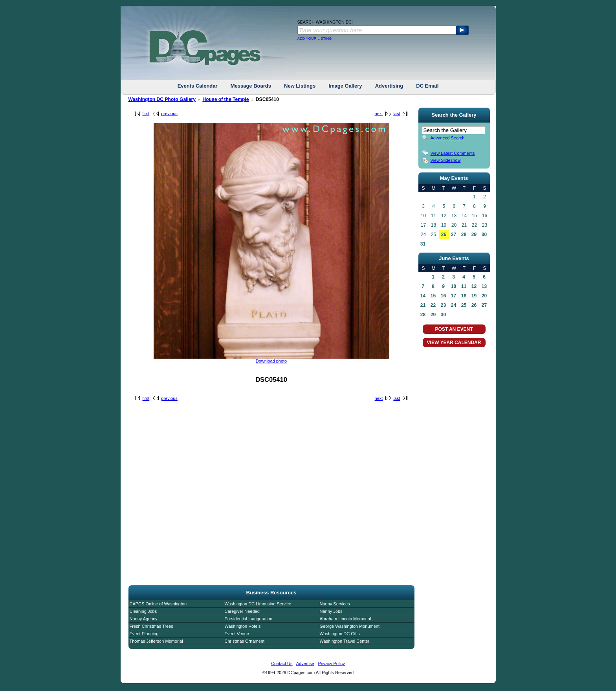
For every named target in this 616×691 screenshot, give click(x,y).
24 (454, 305)
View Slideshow (446, 160)
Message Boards (251, 86)
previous (169, 114)
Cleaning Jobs (143, 611)
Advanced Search (448, 138)
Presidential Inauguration (249, 619)
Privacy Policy (331, 664)
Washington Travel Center (345, 641)
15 (433, 296)
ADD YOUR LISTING (315, 38)
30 (484, 235)
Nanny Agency (144, 619)
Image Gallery (345, 86)
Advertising (389, 86)
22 (433, 305)
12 (474, 286)
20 (484, 296)
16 (443, 296)
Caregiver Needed (242, 611)
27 (454, 235)
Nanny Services (335, 604)
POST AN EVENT (454, 329)
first (146, 114)
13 (484, 286)
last (397, 114)
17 (454, 296)
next (379, 114)
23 (443, 305)
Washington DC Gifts (340, 634)
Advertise (305, 664)
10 (454, 286)
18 (464, 296)
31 (423, 244)
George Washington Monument (350, 626)
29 (474, 235)
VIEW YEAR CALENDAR (454, 343)
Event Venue (237, 634)
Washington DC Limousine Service (258, 604)
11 (464, 286)
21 (423, 305)
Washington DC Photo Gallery (162, 99)
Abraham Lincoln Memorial (346, 619)
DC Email (427, 86)
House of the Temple (225, 99)
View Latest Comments (453, 153)
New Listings (300, 86)
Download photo (271, 361)
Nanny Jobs (331, 611)
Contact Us (282, 664)
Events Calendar (198, 86)
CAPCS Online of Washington (158, 604)
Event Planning (144, 634)
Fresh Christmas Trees (151, 626)
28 (464, 235)
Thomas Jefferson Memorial (156, 641)
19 (474, 296)
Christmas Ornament (245, 641)
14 (423, 296)
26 (444, 235)
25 (464, 305)
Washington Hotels (243, 626)
